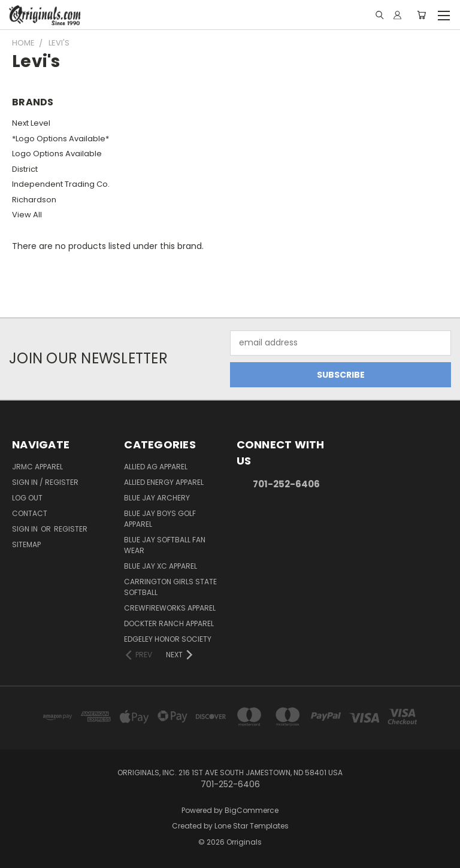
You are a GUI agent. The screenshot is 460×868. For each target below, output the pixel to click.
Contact (30, 513)
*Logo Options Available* (60, 139)
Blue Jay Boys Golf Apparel (160, 519)
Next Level (31, 123)
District (25, 169)
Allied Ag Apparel (156, 467)
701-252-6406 (286, 484)
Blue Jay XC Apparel (161, 566)
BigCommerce (252, 810)
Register (71, 529)
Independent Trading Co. (61, 184)
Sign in (26, 529)
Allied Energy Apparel (164, 482)
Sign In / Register (45, 482)
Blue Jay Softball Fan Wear (165, 545)
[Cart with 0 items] (421, 15)
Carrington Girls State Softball (170, 587)
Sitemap (26, 544)
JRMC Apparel (37, 467)
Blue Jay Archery (157, 498)
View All (27, 215)
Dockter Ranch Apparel (169, 623)
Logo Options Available (57, 154)
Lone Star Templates (252, 826)
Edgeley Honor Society (168, 639)
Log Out (27, 498)
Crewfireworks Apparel (170, 608)
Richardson (34, 200)
